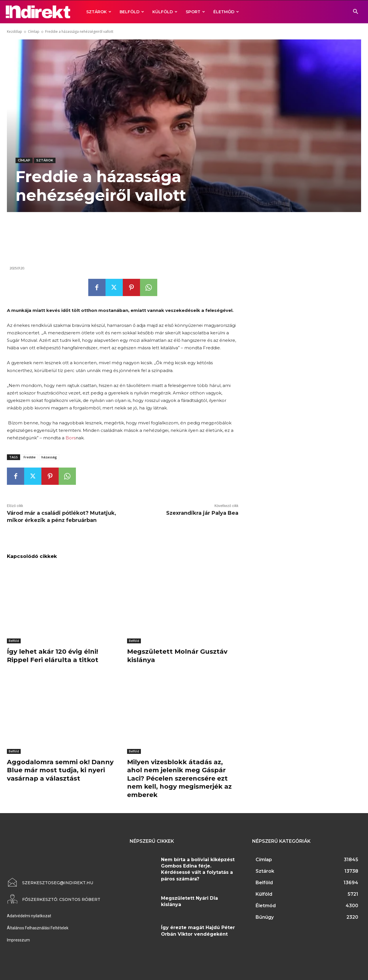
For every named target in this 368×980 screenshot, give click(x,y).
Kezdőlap (15, 32)
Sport (195, 12)
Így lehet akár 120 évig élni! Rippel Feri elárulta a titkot (53, 656)
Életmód (226, 12)
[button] (355, 12)
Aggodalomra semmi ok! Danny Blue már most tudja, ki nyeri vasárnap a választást (60, 770)
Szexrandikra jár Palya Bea (202, 513)
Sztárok (99, 12)
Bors (71, 438)
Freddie (30, 457)
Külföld (165, 12)
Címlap (34, 32)
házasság (49, 457)
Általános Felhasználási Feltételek (38, 928)
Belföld (132, 12)
